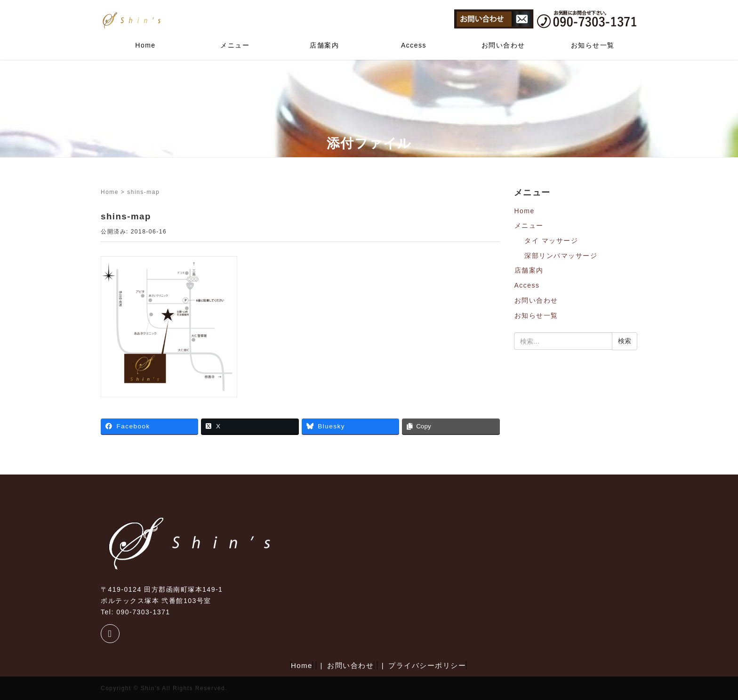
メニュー (235, 45)
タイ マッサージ (551, 241)
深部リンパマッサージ (561, 256)
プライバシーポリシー (427, 665)
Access (414, 45)
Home (145, 45)
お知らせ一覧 (593, 45)
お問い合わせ (503, 45)
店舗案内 (324, 45)
